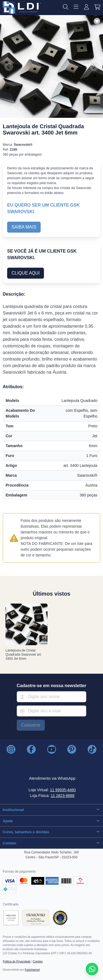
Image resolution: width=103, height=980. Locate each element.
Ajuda (51, 821)
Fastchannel (32, 970)
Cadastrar (31, 725)
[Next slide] (94, 67)
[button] (66, 8)
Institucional (51, 809)
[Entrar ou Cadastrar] (87, 8)
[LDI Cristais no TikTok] (92, 749)
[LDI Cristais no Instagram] (11, 749)
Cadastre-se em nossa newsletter (51, 686)
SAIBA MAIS (24, 227)
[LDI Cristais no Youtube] (52, 749)
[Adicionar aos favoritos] (97, 22)
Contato (51, 843)
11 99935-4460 (63, 790)
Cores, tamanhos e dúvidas (51, 832)
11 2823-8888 (63, 796)
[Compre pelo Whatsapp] (92, 969)
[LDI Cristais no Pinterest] (72, 749)
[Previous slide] (9, 67)
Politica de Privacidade (17, 962)
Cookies (38, 962)
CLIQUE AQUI (26, 273)
